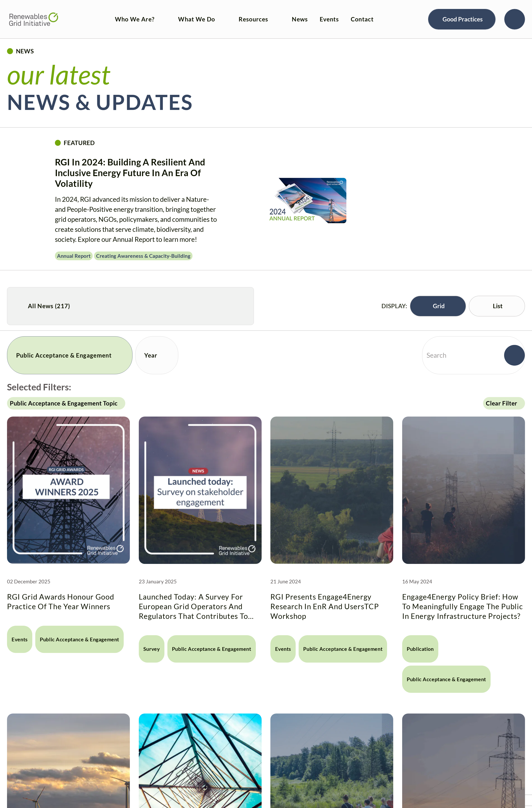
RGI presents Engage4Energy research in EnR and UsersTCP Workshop (331, 553)
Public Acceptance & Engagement (53, 573)
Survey (147, 583)
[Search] (515, 15)
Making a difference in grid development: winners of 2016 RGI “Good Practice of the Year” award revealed (463, 785)
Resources (243, 15)
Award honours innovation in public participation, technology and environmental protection (332, 785)
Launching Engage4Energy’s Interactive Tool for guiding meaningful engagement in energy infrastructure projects (64, 785)
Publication (413, 578)
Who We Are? (124, 15)
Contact (351, 15)
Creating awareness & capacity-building (143, 256)
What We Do (186, 15)
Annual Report (74, 256)
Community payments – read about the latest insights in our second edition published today (196, 785)
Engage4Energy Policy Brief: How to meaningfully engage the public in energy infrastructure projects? (459, 553)
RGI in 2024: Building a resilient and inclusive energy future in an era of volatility (130, 173)
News (289, 15)
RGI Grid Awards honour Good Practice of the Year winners (68, 551)
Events (319, 15)
